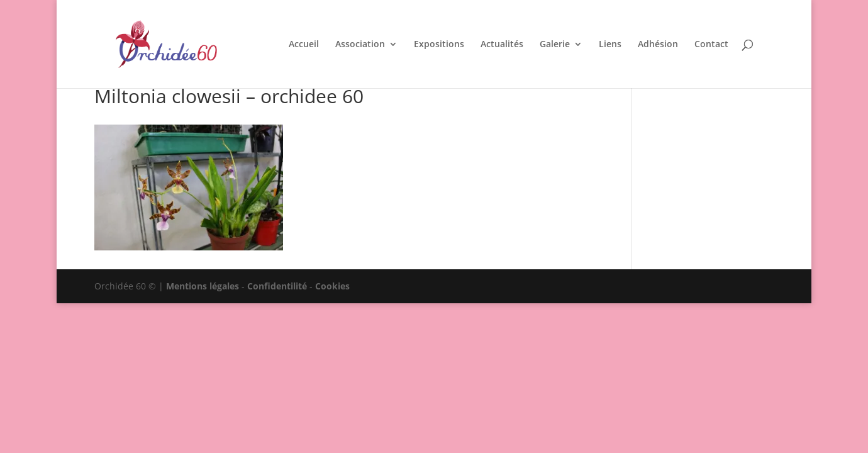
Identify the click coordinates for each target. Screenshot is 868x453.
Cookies (332, 286)
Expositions (439, 45)
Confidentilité (277, 286)
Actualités (502, 45)
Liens (610, 45)
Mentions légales (203, 286)
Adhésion (658, 45)
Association (360, 45)
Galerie (555, 45)
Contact (711, 45)
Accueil (304, 45)
